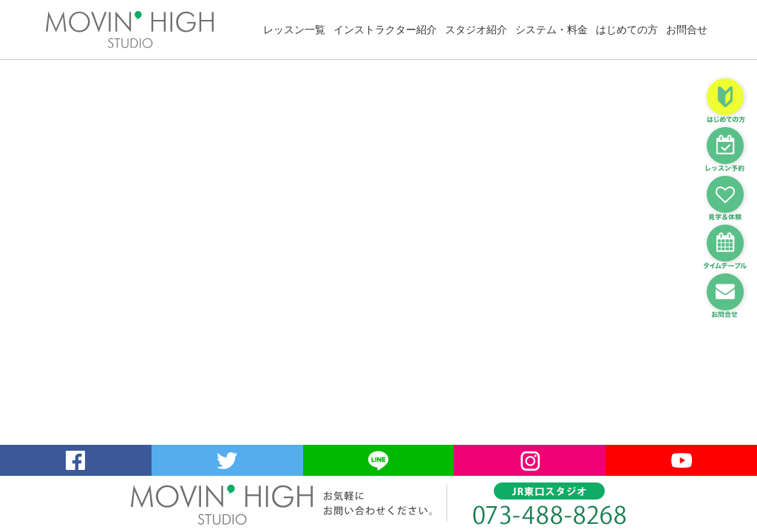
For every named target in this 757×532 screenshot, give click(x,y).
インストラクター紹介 (385, 30)
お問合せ (687, 30)
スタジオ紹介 (476, 30)
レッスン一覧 (294, 30)
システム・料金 (551, 30)
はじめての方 (627, 30)
